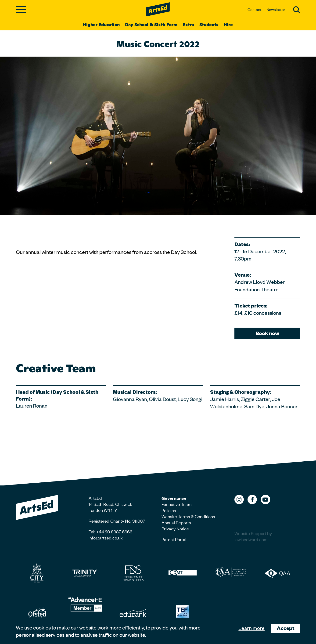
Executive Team (177, 504)
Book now (267, 333)
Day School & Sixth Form (151, 24)
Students (209, 24)
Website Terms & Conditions (188, 516)
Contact (255, 9)
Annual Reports (176, 522)
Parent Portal (174, 539)
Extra (188, 24)
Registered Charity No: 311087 (117, 521)
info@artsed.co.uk (106, 537)
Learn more (251, 628)
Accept (286, 628)
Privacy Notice (175, 528)
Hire (228, 24)
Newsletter (276, 9)
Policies (169, 510)
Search (297, 10)
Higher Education (101, 24)
